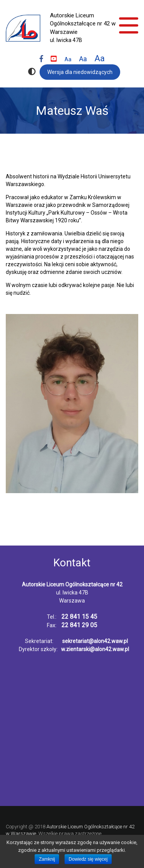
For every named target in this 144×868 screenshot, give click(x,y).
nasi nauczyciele (44, 534)
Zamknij (47, 859)
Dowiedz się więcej (88, 859)
